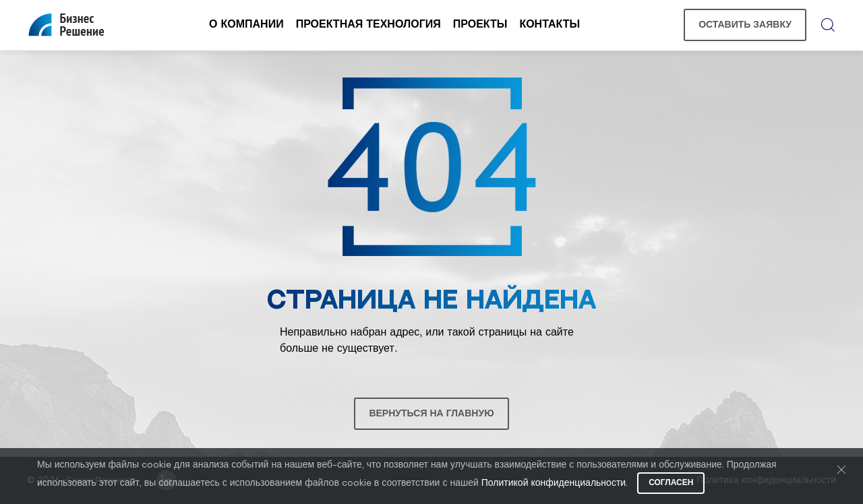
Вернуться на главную (431, 414)
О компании (246, 25)
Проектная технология (368, 25)
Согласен (671, 483)
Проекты (480, 25)
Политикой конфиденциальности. (555, 483)
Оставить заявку (745, 25)
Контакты (549, 25)
